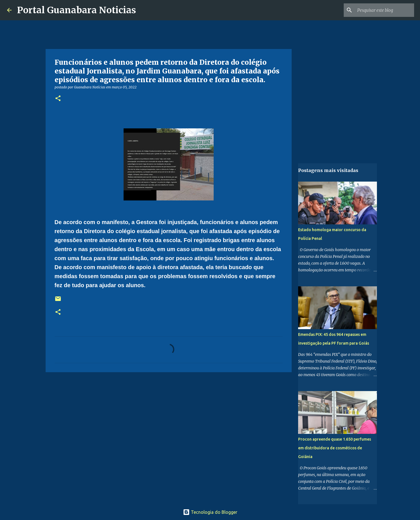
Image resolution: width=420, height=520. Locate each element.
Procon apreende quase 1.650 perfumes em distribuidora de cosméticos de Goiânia (335, 448)
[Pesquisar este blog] (385, 10)
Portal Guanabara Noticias (77, 10)
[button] (58, 99)
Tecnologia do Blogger (210, 512)
